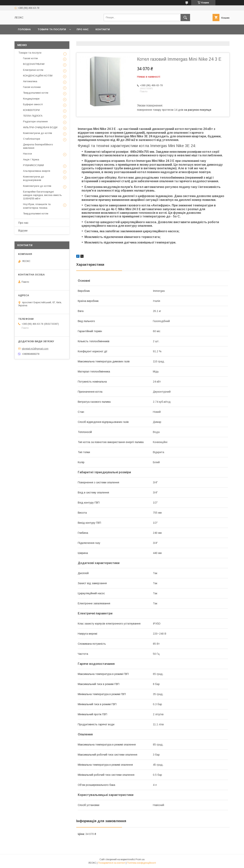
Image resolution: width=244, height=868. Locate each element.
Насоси (27, 154)
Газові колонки (32, 87)
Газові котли (30, 58)
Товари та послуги (52, 29)
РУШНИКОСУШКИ (33, 165)
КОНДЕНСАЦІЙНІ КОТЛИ (38, 76)
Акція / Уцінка (31, 160)
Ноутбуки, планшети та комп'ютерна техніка (37, 206)
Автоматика (30, 81)
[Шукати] (185, 18)
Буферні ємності (33, 104)
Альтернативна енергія (37, 171)
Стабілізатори (32, 139)
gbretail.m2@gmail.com (35, 349)
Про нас (83, 29)
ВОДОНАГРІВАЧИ (34, 64)
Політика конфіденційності (141, 863)
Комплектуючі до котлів (37, 186)
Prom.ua (140, 859)
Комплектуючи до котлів (38, 133)
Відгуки (23, 231)
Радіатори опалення (35, 121)
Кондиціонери (31, 99)
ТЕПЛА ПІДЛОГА (33, 116)
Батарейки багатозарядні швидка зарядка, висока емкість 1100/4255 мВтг (42, 195)
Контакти (103, 29)
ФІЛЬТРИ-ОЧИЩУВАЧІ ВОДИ (40, 127)
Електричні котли (33, 70)
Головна (24, 29)
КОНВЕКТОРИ (31, 110)
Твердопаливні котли (36, 93)
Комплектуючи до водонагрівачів (34, 178)
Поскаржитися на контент (112, 863)
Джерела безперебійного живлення (38, 146)
